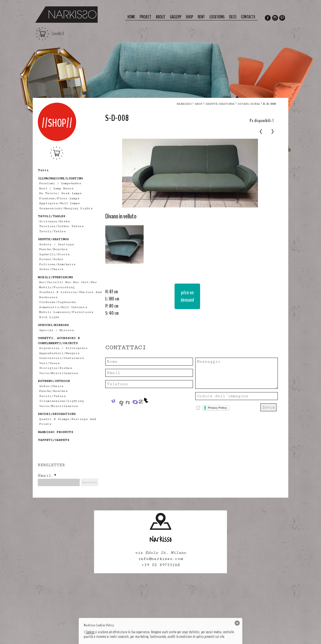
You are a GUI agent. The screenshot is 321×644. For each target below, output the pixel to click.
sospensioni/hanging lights (66, 208)
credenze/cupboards (58, 302)
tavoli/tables (53, 231)
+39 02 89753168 (161, 565)
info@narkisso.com (161, 559)
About (161, 17)
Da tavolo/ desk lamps (60, 193)
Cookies (90, 632)
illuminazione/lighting (61, 401)
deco (233, 17)
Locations (217, 17)
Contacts (248, 17)
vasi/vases (49, 363)
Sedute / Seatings (57, 244)
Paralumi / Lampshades (60, 183)
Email (47, 476)
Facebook (268, 18)
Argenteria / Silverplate (63, 348)
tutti (43, 170)
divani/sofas (51, 259)
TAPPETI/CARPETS (54, 440)
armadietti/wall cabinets (63, 307)
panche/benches (53, 249)
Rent (201, 17)
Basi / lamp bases (56, 188)
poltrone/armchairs (57, 264)
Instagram (275, 18)
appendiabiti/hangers (59, 353)
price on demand (187, 296)
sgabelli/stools (54, 254)
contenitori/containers (62, 358)
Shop (190, 17)
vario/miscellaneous (59, 373)
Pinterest (282, 18)
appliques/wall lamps (60, 203)
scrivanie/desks (55, 221)
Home (131, 17)
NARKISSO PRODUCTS (55, 432)
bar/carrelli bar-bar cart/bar (68, 282)
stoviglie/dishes (56, 368)
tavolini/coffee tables (61, 226)
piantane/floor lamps (59, 198)
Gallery (176, 17)
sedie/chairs (51, 269)
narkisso (184, 104)
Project (146, 17)
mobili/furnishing (57, 287)
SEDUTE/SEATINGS (220, 104)
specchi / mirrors (57, 330)
